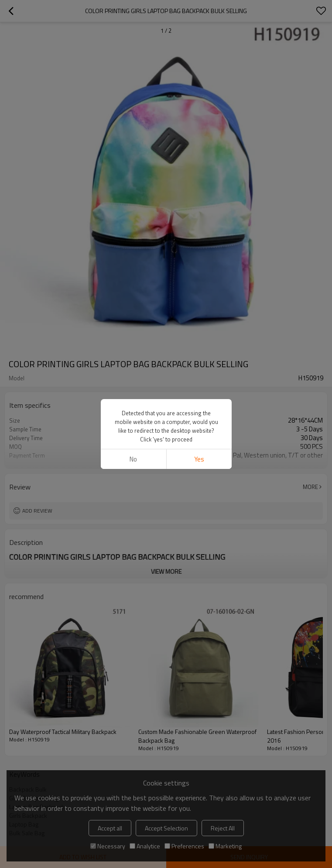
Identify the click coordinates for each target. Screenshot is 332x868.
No (133, 459)
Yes (199, 459)
